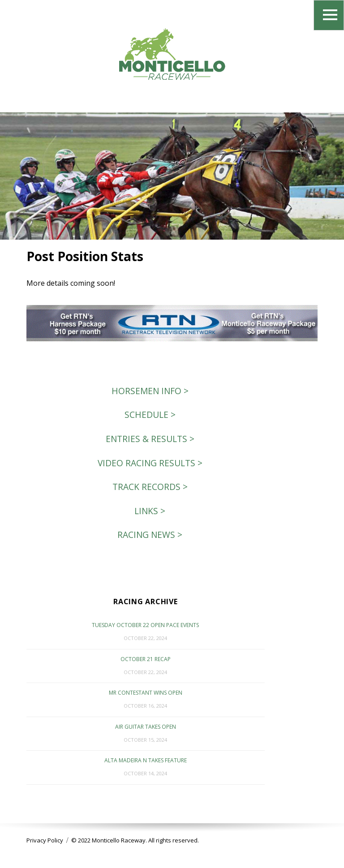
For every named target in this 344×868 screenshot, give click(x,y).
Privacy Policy (45, 840)
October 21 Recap (146, 659)
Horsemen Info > (150, 391)
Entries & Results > (150, 439)
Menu (329, 15)
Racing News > (150, 535)
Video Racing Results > (150, 463)
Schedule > (150, 415)
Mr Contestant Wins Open (146, 693)
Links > (150, 511)
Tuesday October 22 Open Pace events (145, 625)
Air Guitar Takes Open (146, 727)
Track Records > (150, 487)
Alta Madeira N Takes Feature (146, 760)
